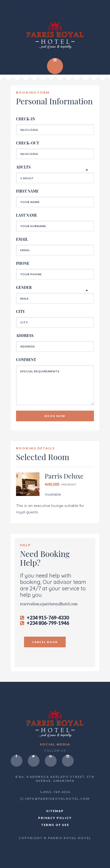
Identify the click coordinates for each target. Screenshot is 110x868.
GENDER (24, 287)
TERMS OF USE (55, 825)
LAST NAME (27, 215)
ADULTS (23, 167)
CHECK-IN (26, 119)
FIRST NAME (27, 191)
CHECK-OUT (27, 143)
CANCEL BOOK (45, 642)
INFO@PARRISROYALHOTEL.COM (55, 799)
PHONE (23, 263)
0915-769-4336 (55, 792)
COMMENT (26, 360)
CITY (20, 311)
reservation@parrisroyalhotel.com (49, 604)
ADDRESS (25, 336)
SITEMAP (55, 811)
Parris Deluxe (64, 476)
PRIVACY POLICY (55, 818)
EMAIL (22, 239)
